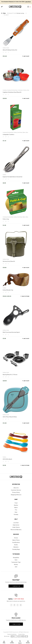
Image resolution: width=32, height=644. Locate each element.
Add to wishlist (3, 52)
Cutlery (4, 48)
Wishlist (28, 643)
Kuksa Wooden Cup (8, 290)
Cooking (5, 90)
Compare (6, 52)
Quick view (8, 52)
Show (5, 15)
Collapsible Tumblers (8, 134)
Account (12, 643)
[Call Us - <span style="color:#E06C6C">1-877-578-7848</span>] (16, 595)
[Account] (12, 641)
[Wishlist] (28, 641)
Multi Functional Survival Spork (11, 332)
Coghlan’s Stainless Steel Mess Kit (12, 92)
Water (24, 132)
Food (8, 48)
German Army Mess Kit (9, 261)
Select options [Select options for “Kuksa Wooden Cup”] (26, 296)
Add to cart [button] (26, 56)
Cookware (20, 90)
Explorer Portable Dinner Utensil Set (13, 177)
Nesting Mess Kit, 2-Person (10, 374)
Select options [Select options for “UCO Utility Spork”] (26, 465)
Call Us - (16, 599)
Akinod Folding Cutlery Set (10, 50)
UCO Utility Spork (7, 459)
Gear (28, 90)
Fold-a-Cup (6, 219)
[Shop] (4, 641)
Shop (4, 643)
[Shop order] (22, 13)
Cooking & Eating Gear (12, 90)
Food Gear (20, 132)
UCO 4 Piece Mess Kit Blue (10, 417)
